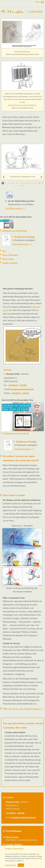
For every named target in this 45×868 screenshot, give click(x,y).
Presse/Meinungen (14, 831)
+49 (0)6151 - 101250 (20, 393)
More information (10, 865)
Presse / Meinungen (10, 255)
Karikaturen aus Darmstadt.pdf (15, 231)
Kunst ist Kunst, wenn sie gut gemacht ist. (23, 105)
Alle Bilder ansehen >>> (15, 208)
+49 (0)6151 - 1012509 (17, 385)
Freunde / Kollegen (10, 263)
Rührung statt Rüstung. (23, 51)
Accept (21, 865)
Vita (4, 251)
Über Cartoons (8, 259)
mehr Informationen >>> (22, 244)
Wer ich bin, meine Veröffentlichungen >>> (26, 709)
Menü (37, 2)
